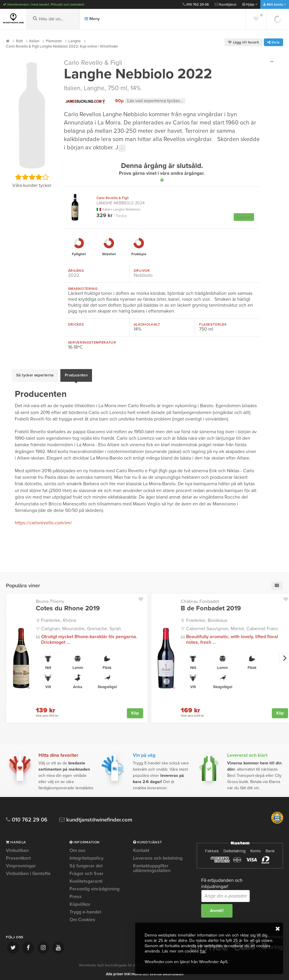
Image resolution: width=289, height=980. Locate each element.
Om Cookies (82, 916)
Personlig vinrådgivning (95, 886)
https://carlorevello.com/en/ (43, 520)
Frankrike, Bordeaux (207, 617)
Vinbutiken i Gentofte (28, 870)
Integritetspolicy (87, 855)
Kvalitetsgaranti (86, 878)
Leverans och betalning (158, 855)
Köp (135, 710)
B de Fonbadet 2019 (211, 605)
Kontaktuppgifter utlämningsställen (152, 865)
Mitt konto (275, 4)
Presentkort (18, 855)
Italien (72, 88)
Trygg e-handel (85, 909)
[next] (284, 655)
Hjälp (250, 4)
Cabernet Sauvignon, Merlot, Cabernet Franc (232, 625)
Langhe (95, 88)
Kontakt (141, 848)
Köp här (244, 217)
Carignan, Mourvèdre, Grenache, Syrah (81, 625)
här (203, 951)
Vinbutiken (17, 848)
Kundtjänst (226, 4)
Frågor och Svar (87, 870)
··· (122, 148)
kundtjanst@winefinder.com (98, 817)
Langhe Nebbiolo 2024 (121, 200)
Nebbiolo (143, 275)
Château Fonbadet (200, 598)
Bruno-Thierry (50, 598)
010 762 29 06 (196, 4)
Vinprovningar (21, 863)
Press (76, 893)
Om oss (78, 848)
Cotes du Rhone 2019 (68, 605)
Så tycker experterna (35, 374)
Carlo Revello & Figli (94, 63)
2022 (74, 275)
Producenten (76, 374)
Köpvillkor (80, 901)
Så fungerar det (86, 863)
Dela (273, 42)
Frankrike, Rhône (59, 617)
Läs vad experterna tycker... (156, 101)
